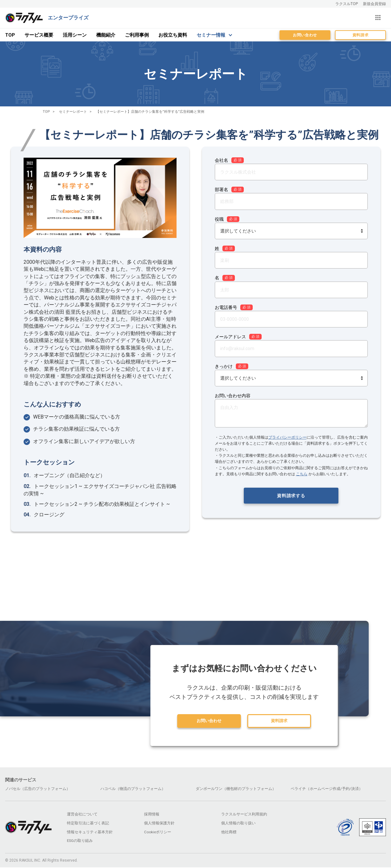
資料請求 (360, 35)
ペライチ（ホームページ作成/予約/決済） (327, 789)
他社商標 (229, 833)
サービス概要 (39, 35)
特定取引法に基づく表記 (88, 824)
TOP (10, 35)
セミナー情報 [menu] (211, 35)
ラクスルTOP (347, 4)
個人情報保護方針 (159, 824)
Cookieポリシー (158, 833)
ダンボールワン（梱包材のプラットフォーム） (236, 789)
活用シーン (75, 35)
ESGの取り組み (80, 842)
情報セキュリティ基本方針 (90, 833)
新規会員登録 (374, 4)
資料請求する (291, 496)
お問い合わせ (305, 35)
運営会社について (82, 815)
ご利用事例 (137, 35)
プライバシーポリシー (287, 437)
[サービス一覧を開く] (378, 18)
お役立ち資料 (173, 35)
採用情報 (152, 815)
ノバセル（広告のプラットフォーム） (38, 789)
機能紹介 (106, 35)
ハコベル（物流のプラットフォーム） (133, 789)
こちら (302, 474)
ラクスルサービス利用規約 (244, 815)
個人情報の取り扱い (238, 824)
